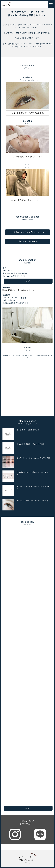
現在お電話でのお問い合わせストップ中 (19, 290)
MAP (28, 281)
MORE (28, 808)
